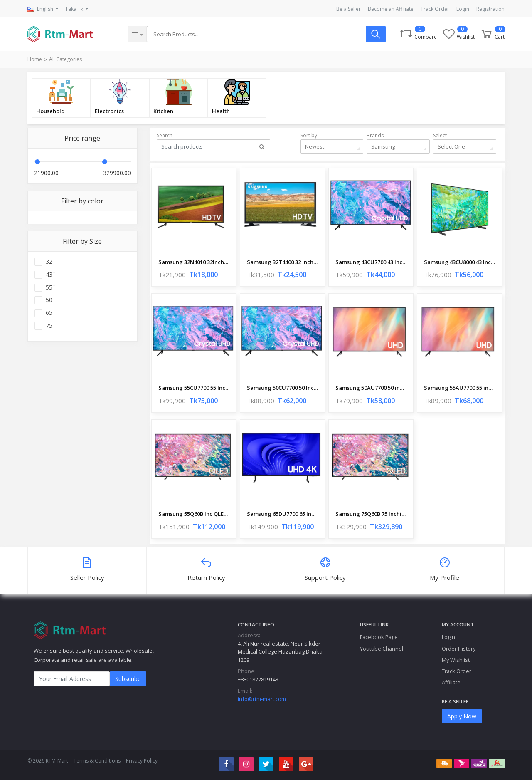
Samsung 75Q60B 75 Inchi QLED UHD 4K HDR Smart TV (371, 514)
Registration (490, 9)
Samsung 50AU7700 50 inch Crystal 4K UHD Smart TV (371, 388)
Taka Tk (75, 9)
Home (35, 59)
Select (440, 135)
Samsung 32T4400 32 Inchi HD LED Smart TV (282, 262)
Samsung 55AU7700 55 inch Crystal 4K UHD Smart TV (459, 388)
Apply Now (462, 716)
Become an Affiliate (391, 9)
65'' (50, 313)
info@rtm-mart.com (262, 699)
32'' (50, 262)
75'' (50, 326)
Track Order (435, 9)
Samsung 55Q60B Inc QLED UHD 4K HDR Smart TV (194, 514)
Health (221, 111)
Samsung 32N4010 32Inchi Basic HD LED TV (194, 262)
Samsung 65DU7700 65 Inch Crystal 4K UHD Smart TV (282, 514)
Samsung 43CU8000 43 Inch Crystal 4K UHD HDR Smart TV (459, 262)
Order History (459, 649)
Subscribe (128, 679)
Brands (375, 135)
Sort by (309, 135)
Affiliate (451, 682)
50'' (50, 300)
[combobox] (332, 146)
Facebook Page (379, 637)
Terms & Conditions (97, 761)
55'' (50, 287)
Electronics (109, 111)
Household (50, 111)
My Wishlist (456, 660)
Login (463, 9)
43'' (50, 275)
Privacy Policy (142, 761)
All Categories (65, 59)
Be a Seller (349, 9)
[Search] (256, 34)
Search (165, 135)
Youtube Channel (382, 649)
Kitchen (163, 111)
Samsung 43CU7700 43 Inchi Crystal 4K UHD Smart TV (371, 262)
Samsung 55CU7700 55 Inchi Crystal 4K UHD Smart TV (194, 388)
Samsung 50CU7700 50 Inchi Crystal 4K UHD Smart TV (282, 388)
